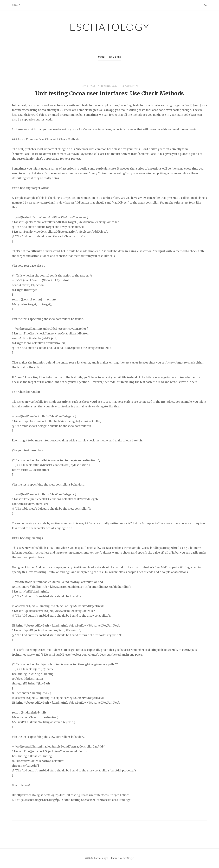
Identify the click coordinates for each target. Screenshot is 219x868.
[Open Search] (206, 5)
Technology (109, 86)
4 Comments (130, 86)
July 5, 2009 (88, 86)
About (16, 5)
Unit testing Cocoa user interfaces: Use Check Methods (109, 93)
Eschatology (110, 27)
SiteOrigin (128, 858)
